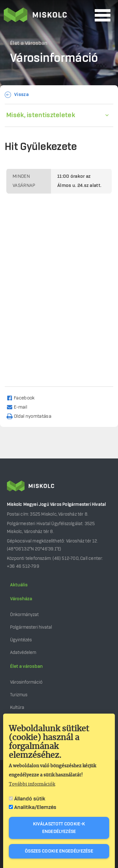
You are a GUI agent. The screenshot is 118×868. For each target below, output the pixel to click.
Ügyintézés (21, 640)
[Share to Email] (20, 407)
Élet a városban (26, 667)
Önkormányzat (24, 615)
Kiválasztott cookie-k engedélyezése (59, 828)
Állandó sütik (30, 799)
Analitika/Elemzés (35, 807)
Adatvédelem (23, 652)
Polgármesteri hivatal (31, 627)
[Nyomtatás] (32, 416)
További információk (32, 784)
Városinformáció (26, 682)
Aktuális (19, 585)
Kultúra (17, 707)
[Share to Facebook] (23, 398)
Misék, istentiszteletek (41, 115)
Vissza (21, 95)
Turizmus (19, 695)
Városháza (21, 599)
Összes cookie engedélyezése (59, 851)
